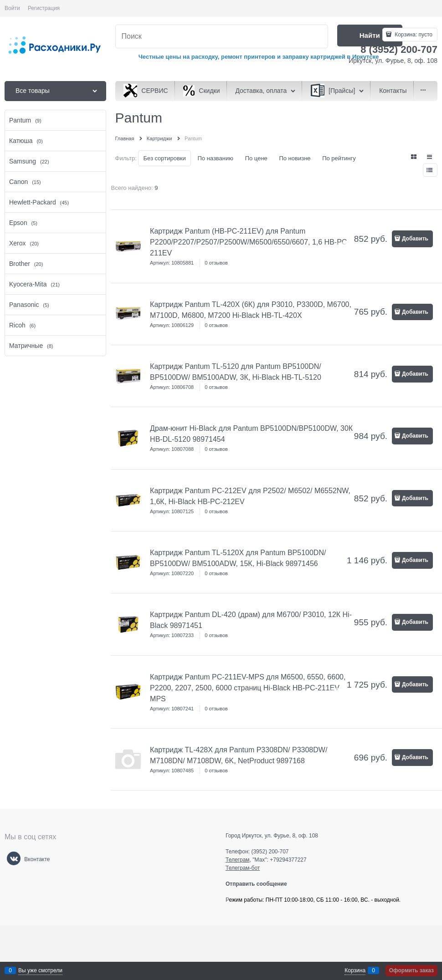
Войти (12, 8)
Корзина (355, 970)
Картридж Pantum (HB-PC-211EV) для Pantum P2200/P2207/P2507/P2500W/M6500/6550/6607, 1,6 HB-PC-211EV (250, 242)
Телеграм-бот (243, 868)
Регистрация (44, 8)
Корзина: (413, 35)
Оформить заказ (411, 970)
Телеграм (238, 860)
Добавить (415, 239)
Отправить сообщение (260, 884)
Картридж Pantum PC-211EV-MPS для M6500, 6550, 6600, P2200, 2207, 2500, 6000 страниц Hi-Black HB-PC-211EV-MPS (248, 688)
